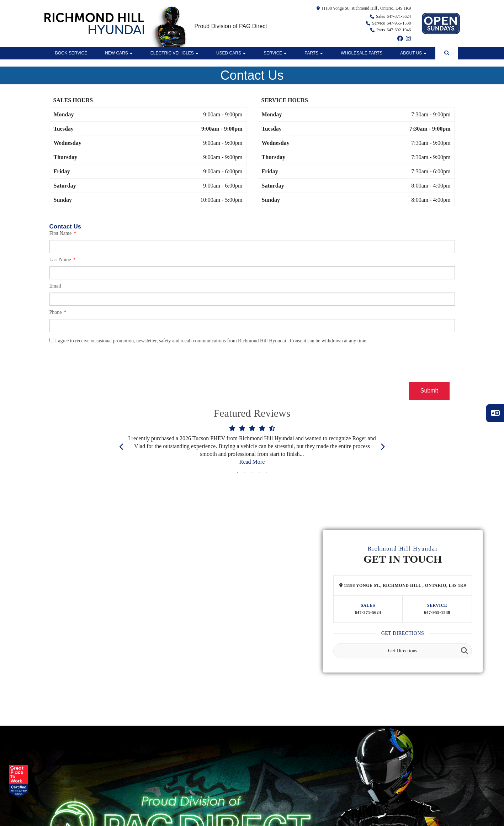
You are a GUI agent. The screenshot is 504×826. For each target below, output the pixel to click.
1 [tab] (238, 473)
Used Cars (231, 53)
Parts (314, 53)
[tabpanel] (252, 447)
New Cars (119, 53)
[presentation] (104, 364)
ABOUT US (413, 53)
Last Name (61, 260)
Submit (429, 391)
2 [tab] (245, 473)
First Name (61, 233)
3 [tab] (252, 473)
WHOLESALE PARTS (362, 53)
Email (55, 286)
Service (275, 53)
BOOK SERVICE (71, 53)
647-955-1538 (437, 612)
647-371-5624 (368, 612)
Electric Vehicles (174, 53)
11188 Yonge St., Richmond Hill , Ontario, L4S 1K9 (366, 8)
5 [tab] (266, 473)
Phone (56, 312)
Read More (252, 462)
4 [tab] (259, 473)
